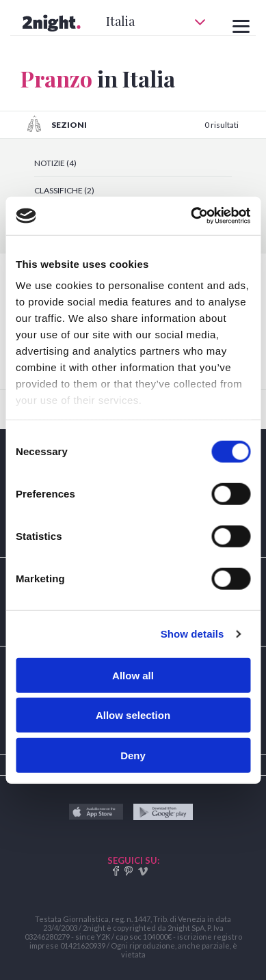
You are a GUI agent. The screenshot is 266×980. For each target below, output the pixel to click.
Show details (192, 634)
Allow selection (133, 715)
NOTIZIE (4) (55, 163)
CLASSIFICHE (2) (64, 190)
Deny (133, 755)
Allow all (133, 675)
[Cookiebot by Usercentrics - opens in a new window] (191, 216)
